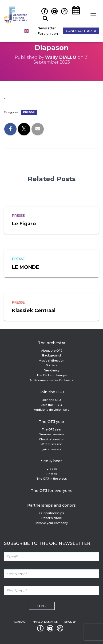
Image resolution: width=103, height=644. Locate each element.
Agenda (74, 14)
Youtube (52, 14)
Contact (20, 622)
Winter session (51, 444)
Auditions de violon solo (52, 410)
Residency (52, 370)
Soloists (52, 365)
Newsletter (47, 28)
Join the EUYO (51, 405)
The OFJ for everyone (52, 491)
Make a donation (45, 622)
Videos (52, 469)
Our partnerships (51, 513)
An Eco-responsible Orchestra (52, 380)
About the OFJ (52, 351)
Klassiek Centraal (34, 311)
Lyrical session (52, 449)
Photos (52, 474)
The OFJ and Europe (52, 375)
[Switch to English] (26, 31)
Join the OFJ (52, 392)
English (70, 622)
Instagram (63, 14)
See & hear (51, 461)
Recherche (43, 21)
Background (51, 355)
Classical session (52, 439)
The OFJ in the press (52, 479)
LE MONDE (26, 267)
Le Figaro (24, 224)
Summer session (51, 434)
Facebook (43, 14)
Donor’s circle (51, 518)
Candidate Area (81, 31)
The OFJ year (51, 422)
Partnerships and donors (51, 505)
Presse (29, 112)
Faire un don (48, 34)
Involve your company (52, 523)
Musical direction (51, 360)
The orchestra (51, 343)
